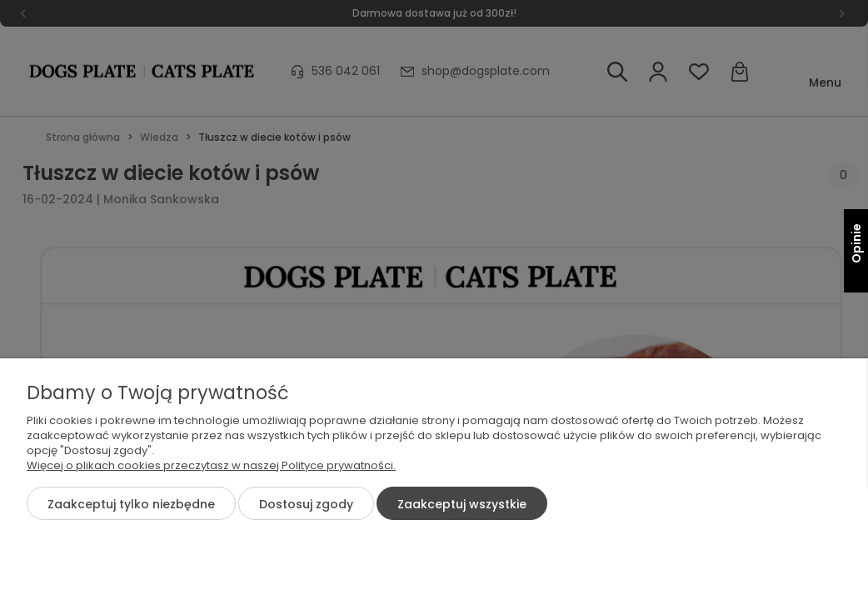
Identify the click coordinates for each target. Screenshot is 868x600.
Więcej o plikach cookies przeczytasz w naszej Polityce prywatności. (211, 465)
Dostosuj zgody (306, 504)
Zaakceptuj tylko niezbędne (131, 504)
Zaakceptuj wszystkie (462, 504)
